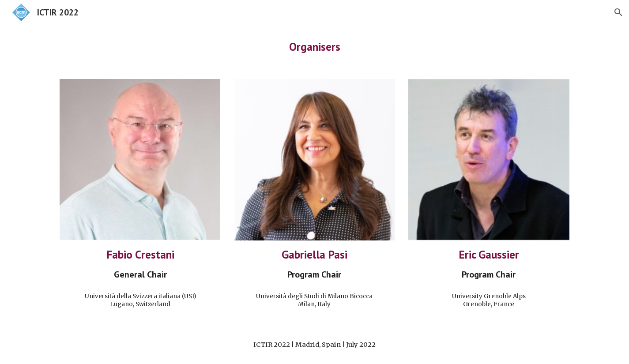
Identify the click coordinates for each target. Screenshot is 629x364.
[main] (314, 47)
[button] (618, 12)
